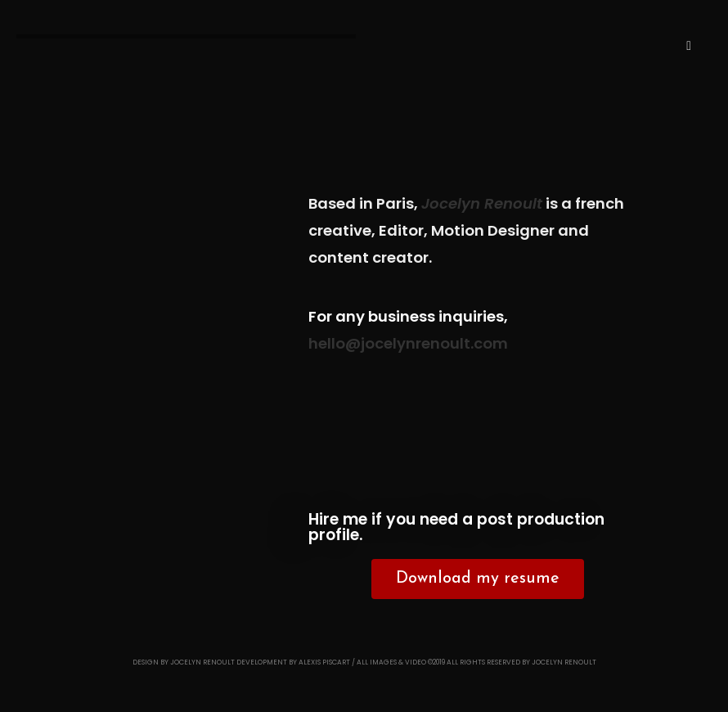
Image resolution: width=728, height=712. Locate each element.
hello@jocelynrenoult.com (408, 343)
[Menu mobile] (689, 46)
